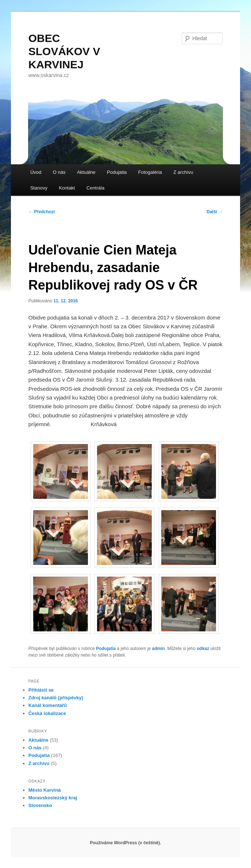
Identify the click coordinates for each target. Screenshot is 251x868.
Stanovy (39, 188)
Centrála (95, 188)
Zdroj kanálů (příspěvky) (56, 698)
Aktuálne (86, 172)
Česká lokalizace (47, 713)
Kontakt (67, 188)
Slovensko (40, 805)
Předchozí (42, 212)
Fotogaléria (150, 172)
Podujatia (117, 172)
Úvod (36, 172)
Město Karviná (45, 790)
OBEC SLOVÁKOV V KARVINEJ (64, 51)
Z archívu (183, 172)
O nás (59, 172)
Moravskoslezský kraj (53, 798)
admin (159, 649)
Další (215, 212)
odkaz (203, 649)
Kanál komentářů (48, 705)
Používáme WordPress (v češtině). (125, 843)
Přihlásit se (41, 690)
